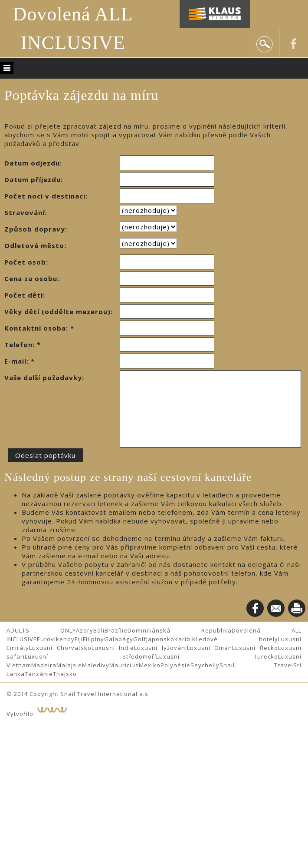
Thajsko (65, 674)
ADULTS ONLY (41, 630)
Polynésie (175, 665)
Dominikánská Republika (180, 630)
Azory (85, 630)
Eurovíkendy (56, 639)
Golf (140, 639)
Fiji (79, 639)
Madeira (44, 665)
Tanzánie (39, 674)
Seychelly (205, 665)
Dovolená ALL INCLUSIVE (73, 28)
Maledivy (96, 665)
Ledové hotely (237, 639)
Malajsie (69, 665)
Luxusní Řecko (255, 648)
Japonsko (160, 639)
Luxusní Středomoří (90, 656)
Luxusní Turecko (217, 656)
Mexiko (150, 665)
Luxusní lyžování (161, 648)
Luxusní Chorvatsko (60, 648)
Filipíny (93, 639)
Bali (99, 630)
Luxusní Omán (210, 648)
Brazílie (116, 630)
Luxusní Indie (113, 648)
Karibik (185, 639)
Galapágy (119, 639)
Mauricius (124, 665)
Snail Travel (256, 665)
